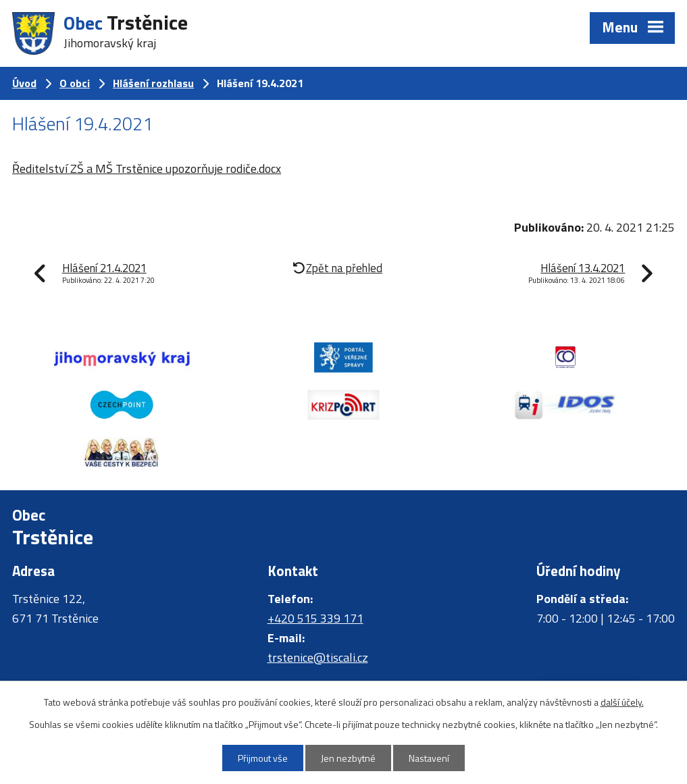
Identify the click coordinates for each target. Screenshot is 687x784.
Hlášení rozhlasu (153, 83)
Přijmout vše (263, 758)
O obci (75, 83)
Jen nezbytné (348, 758)
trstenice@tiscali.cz (318, 657)
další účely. (622, 702)
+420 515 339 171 (315, 618)
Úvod (24, 83)
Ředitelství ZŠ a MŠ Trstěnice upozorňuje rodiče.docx (147, 168)
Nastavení (429, 758)
